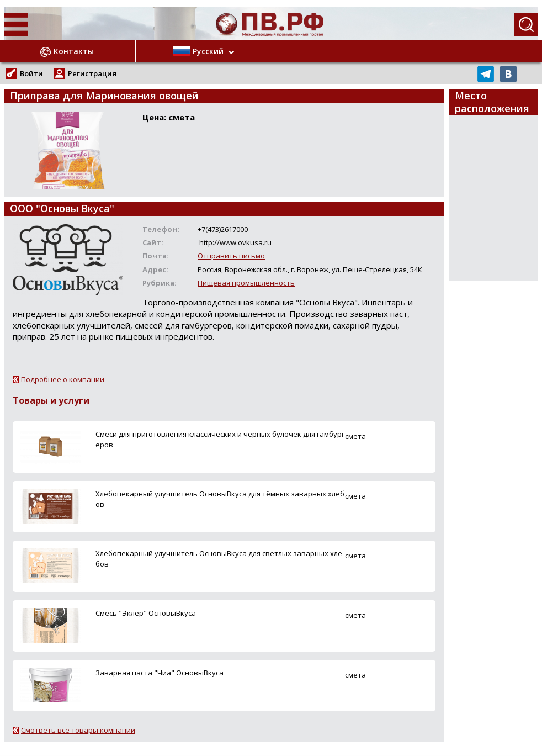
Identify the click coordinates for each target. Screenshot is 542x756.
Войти (31, 73)
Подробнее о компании (63, 379)
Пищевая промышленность (246, 283)
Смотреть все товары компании (78, 730)
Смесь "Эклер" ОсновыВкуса (146, 613)
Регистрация (92, 73)
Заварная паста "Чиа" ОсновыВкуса (160, 673)
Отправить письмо (231, 256)
